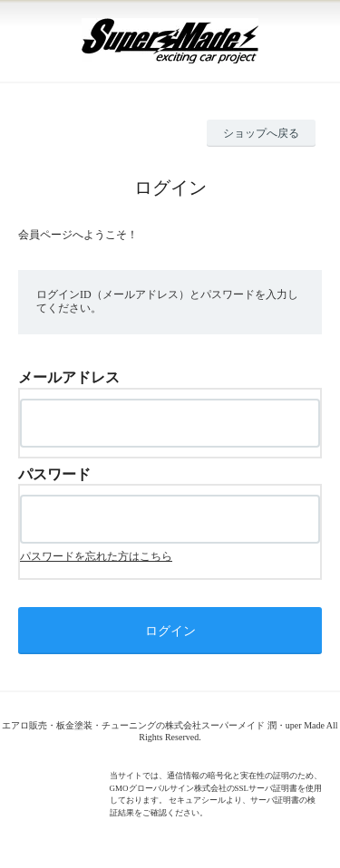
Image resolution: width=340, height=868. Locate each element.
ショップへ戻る (261, 133)
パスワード (54, 474)
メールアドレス (69, 377)
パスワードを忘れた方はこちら (96, 556)
